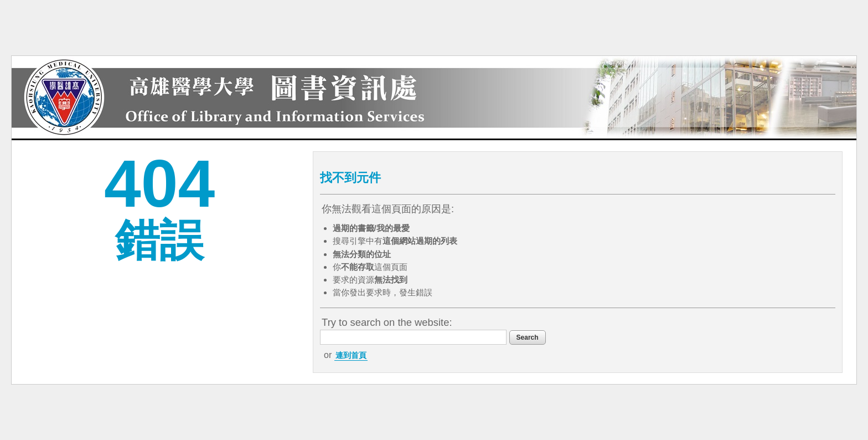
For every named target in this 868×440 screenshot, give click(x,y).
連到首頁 (351, 355)
